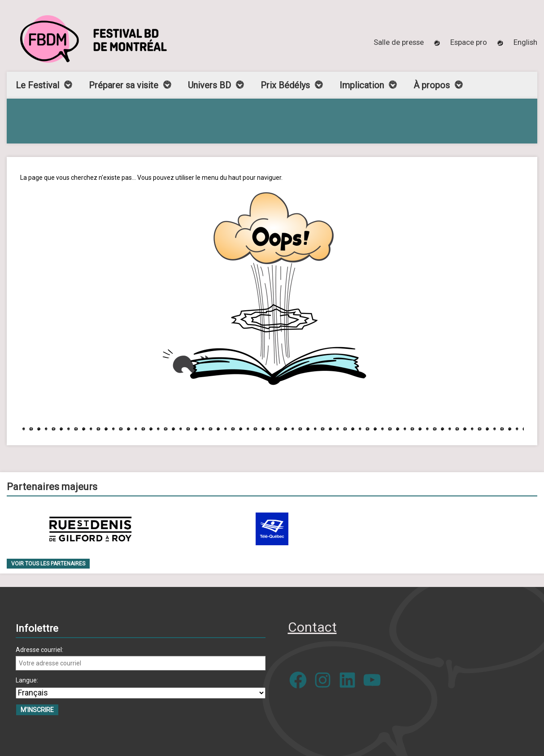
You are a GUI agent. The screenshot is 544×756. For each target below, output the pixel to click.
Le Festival (37, 85)
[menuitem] (525, 42)
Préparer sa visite (124, 85)
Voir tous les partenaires (48, 564)
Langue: (27, 680)
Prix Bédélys (285, 85)
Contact (312, 627)
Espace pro (469, 42)
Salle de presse (399, 42)
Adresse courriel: (39, 650)
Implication (362, 85)
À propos (432, 85)
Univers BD (209, 85)
